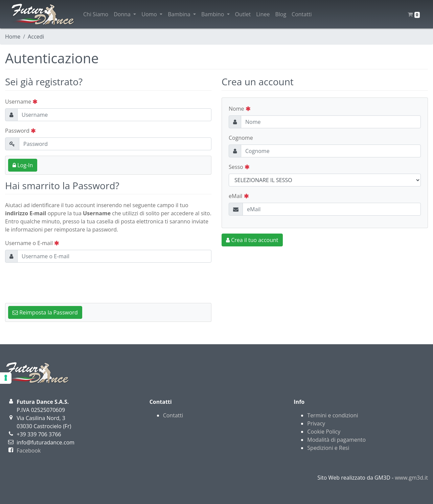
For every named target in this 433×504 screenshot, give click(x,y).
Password (20, 131)
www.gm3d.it (411, 478)
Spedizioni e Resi (328, 448)
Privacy (316, 423)
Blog (281, 14)
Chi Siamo (96, 14)
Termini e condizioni (333, 415)
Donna (125, 14)
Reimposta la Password (45, 312)
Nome (240, 109)
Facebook (29, 451)
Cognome (241, 138)
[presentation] (56, 281)
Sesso (239, 167)
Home (13, 37)
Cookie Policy (324, 432)
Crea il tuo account (252, 240)
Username (21, 102)
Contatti (302, 14)
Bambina (182, 14)
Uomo (152, 14)
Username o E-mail (32, 243)
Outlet (243, 14)
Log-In (23, 165)
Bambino (215, 14)
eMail (239, 196)
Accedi (36, 37)
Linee (263, 14)
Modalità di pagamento (336, 440)
